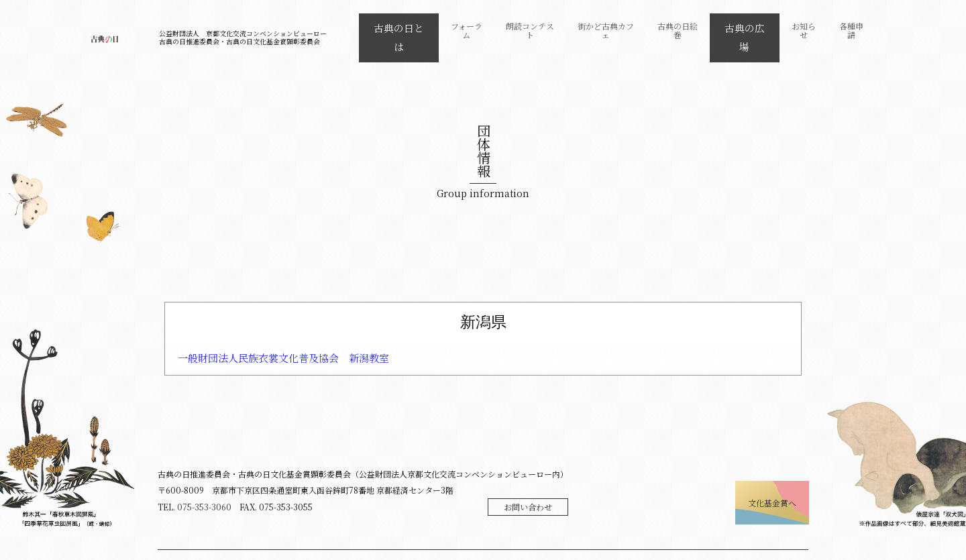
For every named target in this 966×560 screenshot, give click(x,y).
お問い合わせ (528, 490)
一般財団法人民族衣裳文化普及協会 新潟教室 (283, 341)
